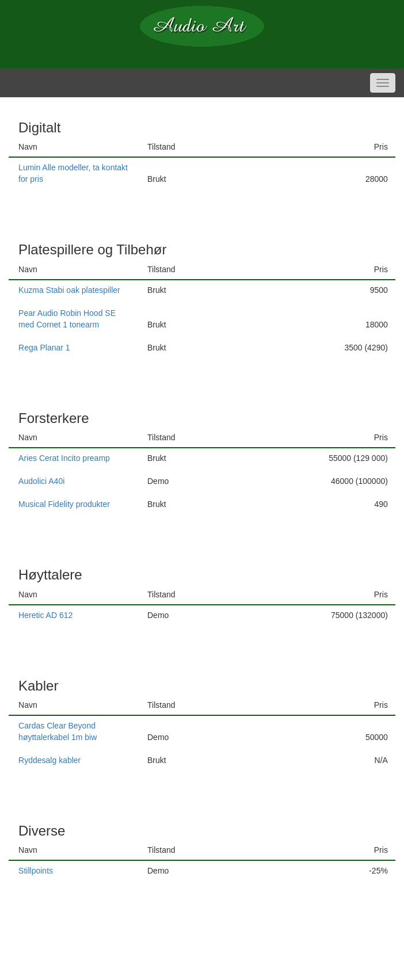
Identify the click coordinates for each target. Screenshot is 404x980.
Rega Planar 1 (44, 348)
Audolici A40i (41, 481)
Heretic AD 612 (45, 615)
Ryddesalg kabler (49, 760)
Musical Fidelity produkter (64, 504)
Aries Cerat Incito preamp (64, 458)
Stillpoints (36, 871)
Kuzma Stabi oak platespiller (69, 290)
